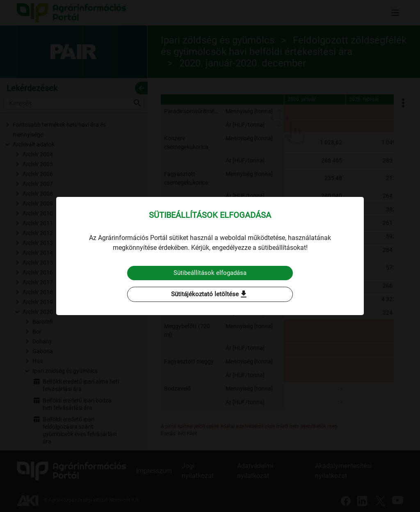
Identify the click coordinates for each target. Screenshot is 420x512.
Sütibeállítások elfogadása (210, 273)
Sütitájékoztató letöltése (210, 295)
